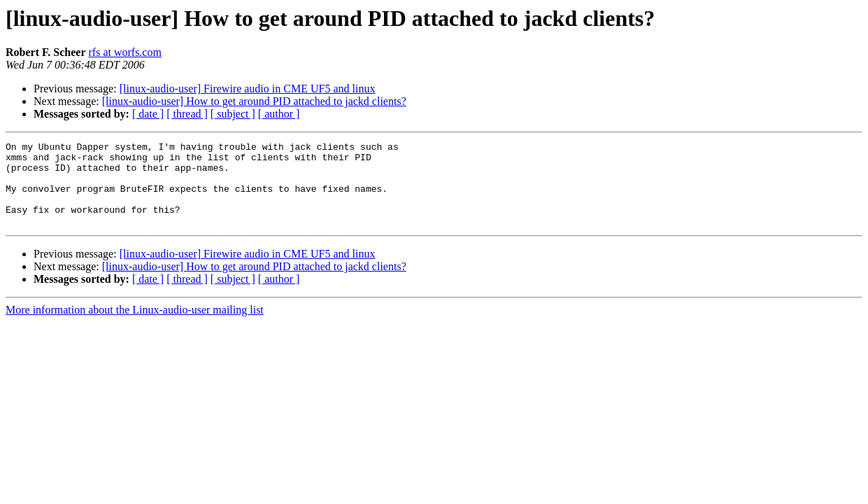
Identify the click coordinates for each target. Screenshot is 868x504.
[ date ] (148, 114)
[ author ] (279, 114)
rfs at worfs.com (125, 52)
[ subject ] (233, 114)
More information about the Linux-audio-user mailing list (135, 327)
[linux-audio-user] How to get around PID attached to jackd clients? (254, 101)
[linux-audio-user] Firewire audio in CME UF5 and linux (248, 89)
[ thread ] (187, 114)
